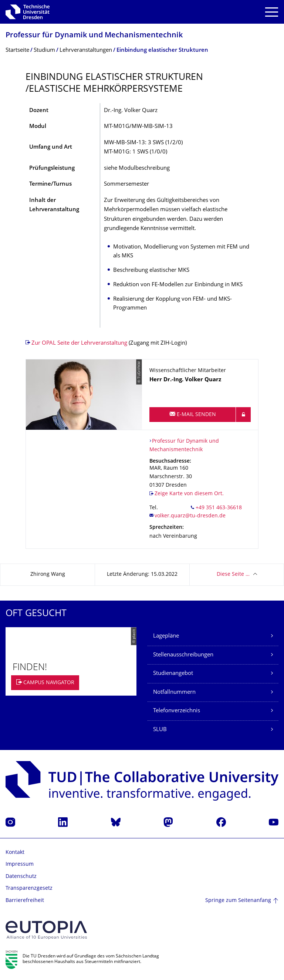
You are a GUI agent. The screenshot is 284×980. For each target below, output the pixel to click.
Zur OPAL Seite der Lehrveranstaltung (79, 343)
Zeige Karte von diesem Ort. (189, 494)
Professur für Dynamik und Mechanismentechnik (94, 36)
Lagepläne (166, 636)
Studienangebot (173, 674)
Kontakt (15, 853)
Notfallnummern (174, 692)
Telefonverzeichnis (177, 711)
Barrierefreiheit (25, 901)
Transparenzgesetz (29, 888)
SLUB (160, 730)
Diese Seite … (233, 575)
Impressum (20, 864)
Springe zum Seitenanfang (238, 901)
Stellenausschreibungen (183, 655)
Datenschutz (21, 877)
